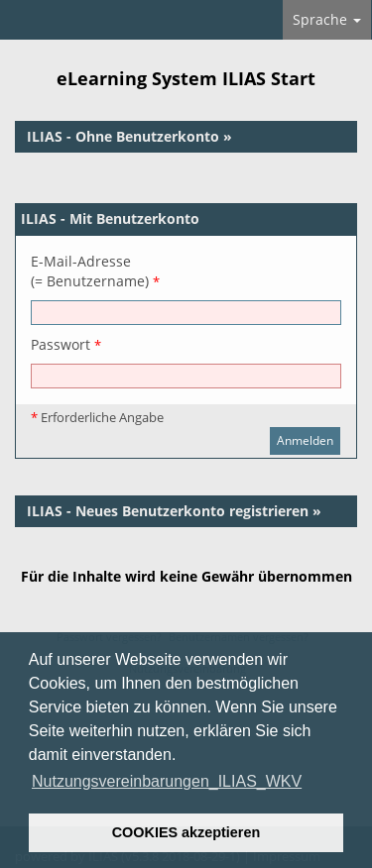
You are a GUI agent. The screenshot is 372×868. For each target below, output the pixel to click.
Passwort (66, 344)
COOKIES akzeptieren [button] (186, 832)
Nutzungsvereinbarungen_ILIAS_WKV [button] (167, 781)
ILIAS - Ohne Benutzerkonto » (129, 136)
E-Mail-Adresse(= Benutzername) (95, 271)
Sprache (327, 19)
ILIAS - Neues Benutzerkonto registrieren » (174, 511)
